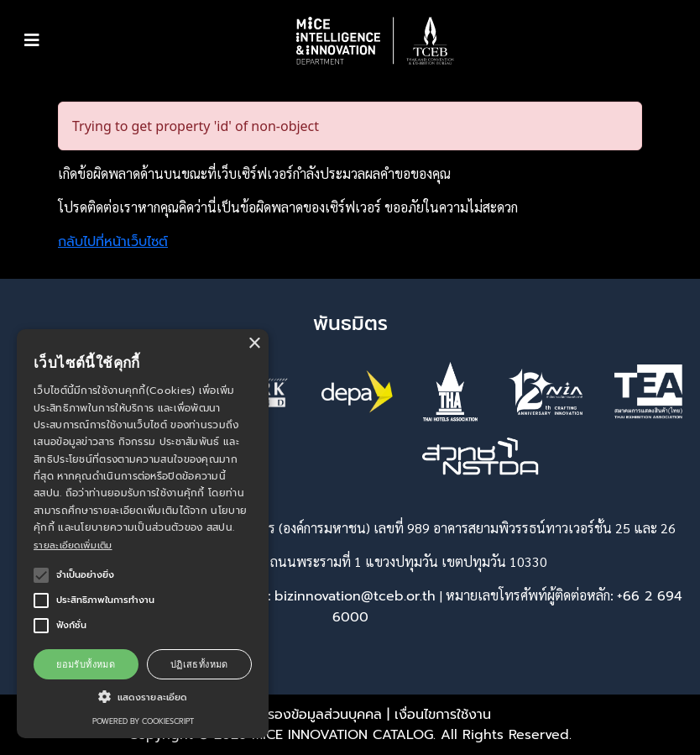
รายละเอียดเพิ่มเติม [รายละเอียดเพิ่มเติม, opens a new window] (73, 545)
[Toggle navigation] (32, 40)
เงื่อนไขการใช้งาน (443, 715)
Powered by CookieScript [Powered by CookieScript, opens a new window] (143, 721)
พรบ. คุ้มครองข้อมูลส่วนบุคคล (296, 715)
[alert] (143, 534)
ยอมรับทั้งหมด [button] (86, 664)
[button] (375, 41)
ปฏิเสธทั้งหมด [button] (199, 664)
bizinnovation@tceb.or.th (355, 596)
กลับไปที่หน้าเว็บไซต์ (113, 242)
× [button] (254, 344)
